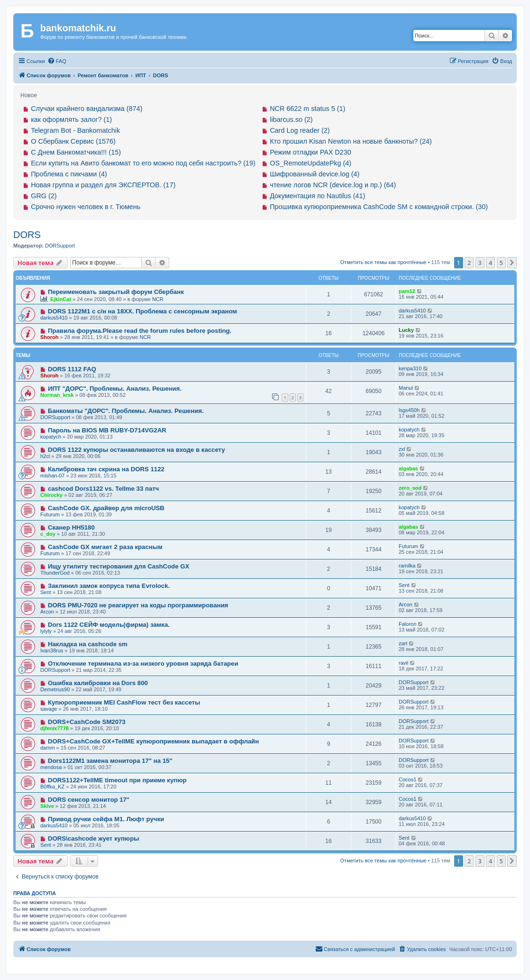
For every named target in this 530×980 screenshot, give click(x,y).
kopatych (51, 437)
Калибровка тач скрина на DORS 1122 (106, 469)
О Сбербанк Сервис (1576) (73, 141)
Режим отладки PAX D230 (311, 152)
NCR (158, 299)
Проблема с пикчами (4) (69, 174)
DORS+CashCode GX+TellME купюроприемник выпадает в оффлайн (153, 741)
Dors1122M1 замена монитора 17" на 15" (110, 761)
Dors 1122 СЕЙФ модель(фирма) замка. (109, 625)
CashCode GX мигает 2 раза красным (105, 547)
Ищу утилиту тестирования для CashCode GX (119, 566)
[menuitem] (57, 61)
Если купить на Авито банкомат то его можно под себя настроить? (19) (143, 163)
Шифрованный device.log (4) (315, 174)
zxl (402, 449)
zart (403, 643)
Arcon (47, 612)
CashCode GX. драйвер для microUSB (106, 508)
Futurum (50, 514)
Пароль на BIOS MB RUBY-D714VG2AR (107, 430)
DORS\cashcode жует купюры (94, 838)
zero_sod (410, 488)
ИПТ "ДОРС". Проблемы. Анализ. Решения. (115, 389)
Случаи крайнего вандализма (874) (87, 109)
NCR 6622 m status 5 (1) (307, 109)
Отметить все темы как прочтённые (384, 262)
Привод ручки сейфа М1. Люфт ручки (106, 819)
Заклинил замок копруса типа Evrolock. (109, 586)
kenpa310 (410, 368)
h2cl (45, 456)
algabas (408, 468)
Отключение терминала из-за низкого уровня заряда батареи (143, 664)
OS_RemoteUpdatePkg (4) (311, 163)
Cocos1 (407, 779)
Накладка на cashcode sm (88, 644)
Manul (406, 388)
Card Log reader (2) (300, 130)
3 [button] (480, 263)
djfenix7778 (55, 728)
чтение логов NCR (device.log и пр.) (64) (333, 185)
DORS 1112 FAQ (72, 369)
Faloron (407, 624)
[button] (512, 263)
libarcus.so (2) (291, 119)
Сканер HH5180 (71, 527)
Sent (46, 592)
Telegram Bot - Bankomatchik (75, 130)
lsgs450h (409, 410)
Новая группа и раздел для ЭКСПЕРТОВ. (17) (103, 185)
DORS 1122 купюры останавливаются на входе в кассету (137, 450)
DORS (27, 235)
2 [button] (469, 263)
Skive (47, 806)
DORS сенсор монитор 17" (89, 800)
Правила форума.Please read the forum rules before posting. (140, 331)
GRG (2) (44, 196)
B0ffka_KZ (52, 787)
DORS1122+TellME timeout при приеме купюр (117, 780)
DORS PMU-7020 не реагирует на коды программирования (138, 605)
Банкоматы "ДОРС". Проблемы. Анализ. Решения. (126, 411)
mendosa (51, 767)
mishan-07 (52, 476)
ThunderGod (55, 573)
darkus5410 (54, 318)
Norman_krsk (57, 395)
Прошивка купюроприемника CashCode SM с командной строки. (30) (379, 207)
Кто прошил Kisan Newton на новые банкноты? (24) (351, 141)
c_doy (48, 534)
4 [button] (490, 263)
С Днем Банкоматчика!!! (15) (76, 152)
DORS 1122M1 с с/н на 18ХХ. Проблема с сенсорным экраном (142, 311)
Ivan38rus (52, 650)
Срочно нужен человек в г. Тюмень (86, 207)
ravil (403, 663)
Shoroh (50, 337)
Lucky (406, 330)
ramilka (407, 566)
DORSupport (60, 246)
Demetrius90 (55, 689)
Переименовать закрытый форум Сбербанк (116, 292)
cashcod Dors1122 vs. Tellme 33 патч (103, 489)
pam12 (407, 291)
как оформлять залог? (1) (71, 119)
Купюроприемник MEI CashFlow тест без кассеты (124, 702)
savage (49, 709)
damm (48, 748)
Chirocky (51, 495)
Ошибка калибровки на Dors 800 (98, 683)
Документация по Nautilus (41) (317, 196)
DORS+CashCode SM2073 (87, 722)
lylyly (46, 631)
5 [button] (501, 263)
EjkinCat (61, 299)
